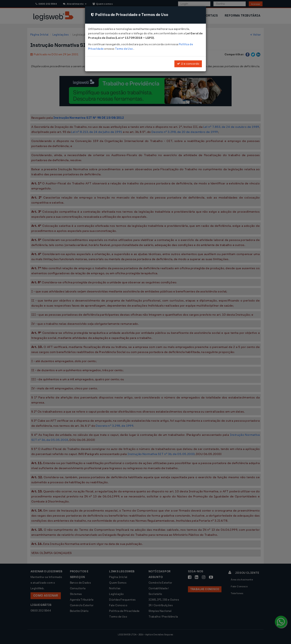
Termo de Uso (124, 49)
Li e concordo (188, 64)
